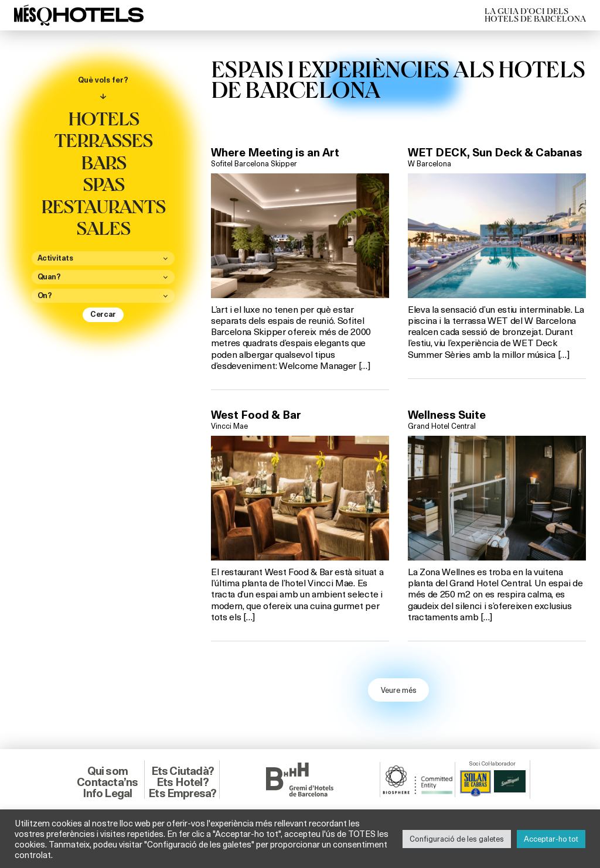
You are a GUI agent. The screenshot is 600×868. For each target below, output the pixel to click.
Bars (103, 162)
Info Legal (107, 793)
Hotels (103, 118)
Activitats (55, 258)
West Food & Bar (256, 415)
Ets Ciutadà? (183, 771)
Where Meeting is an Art (275, 152)
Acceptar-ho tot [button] (551, 839)
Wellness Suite (447, 415)
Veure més (399, 690)
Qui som (108, 771)
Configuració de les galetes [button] (457, 839)
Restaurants (103, 206)
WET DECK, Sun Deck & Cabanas (495, 152)
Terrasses (103, 139)
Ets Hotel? (183, 782)
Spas (103, 183)
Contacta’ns (107, 782)
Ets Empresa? (182, 793)
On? (45, 296)
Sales (103, 227)
